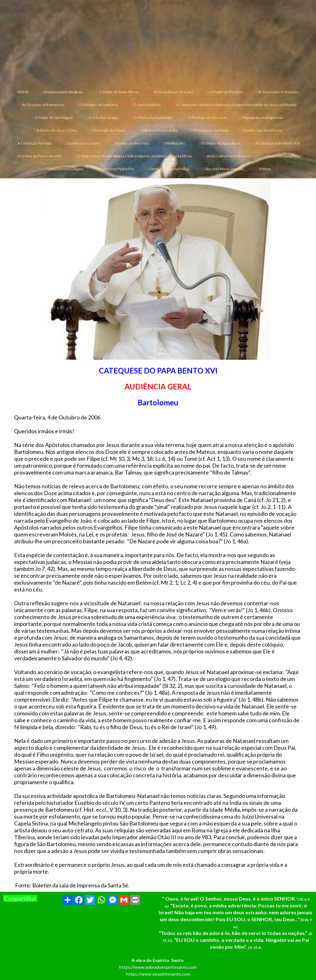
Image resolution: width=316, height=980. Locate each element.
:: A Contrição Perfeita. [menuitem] (34, 143)
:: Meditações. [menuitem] (174, 143)
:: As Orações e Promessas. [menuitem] (43, 105)
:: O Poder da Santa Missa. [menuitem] (118, 92)
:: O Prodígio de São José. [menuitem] (206, 117)
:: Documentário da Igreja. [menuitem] (63, 92)
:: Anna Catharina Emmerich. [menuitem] (228, 156)
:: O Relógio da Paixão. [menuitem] (108, 130)
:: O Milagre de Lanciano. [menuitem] (98, 105)
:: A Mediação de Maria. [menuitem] (210, 130)
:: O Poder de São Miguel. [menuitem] (53, 117)
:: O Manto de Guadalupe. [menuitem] (152, 117)
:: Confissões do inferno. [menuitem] (262, 130)
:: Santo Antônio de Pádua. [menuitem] (168, 169)
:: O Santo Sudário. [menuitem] (146, 105)
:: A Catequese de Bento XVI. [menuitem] (277, 143)
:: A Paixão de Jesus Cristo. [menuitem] (56, 130)
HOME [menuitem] (23, 92)
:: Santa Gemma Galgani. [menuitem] (64, 169)
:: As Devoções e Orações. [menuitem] (277, 92)
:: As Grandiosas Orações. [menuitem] (173, 92)
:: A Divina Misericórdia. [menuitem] (158, 130)
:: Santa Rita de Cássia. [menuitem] (282, 156)
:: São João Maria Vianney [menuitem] (223, 169)
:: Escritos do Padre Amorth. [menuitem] (39, 156)
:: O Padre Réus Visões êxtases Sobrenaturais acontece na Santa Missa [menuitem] (133, 156)
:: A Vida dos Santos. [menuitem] (102, 117)
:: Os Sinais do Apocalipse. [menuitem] (220, 143)
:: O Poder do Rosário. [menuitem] (225, 92)
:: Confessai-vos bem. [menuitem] (83, 143)
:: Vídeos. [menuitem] (264, 169)
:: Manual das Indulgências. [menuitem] (262, 117)
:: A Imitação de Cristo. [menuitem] (131, 143)
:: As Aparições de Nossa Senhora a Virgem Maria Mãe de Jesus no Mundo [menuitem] (235, 105)
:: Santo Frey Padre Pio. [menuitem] (116, 169)
